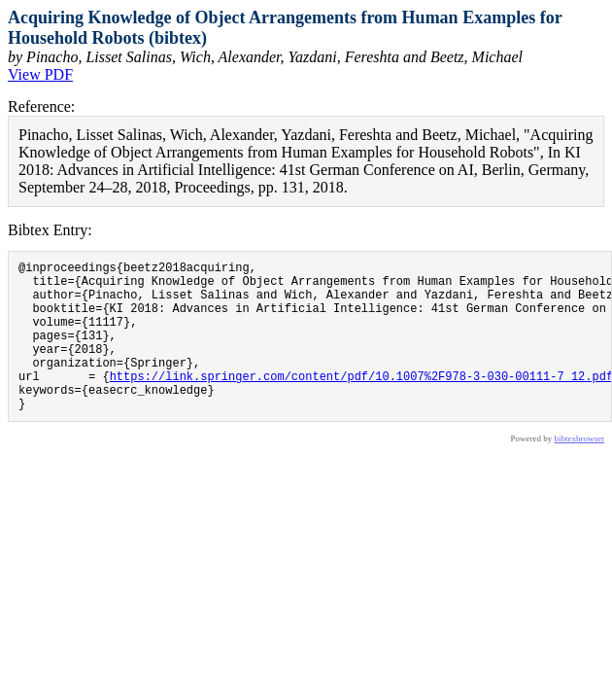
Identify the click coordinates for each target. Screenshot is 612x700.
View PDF (40, 74)
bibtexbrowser (580, 471)
